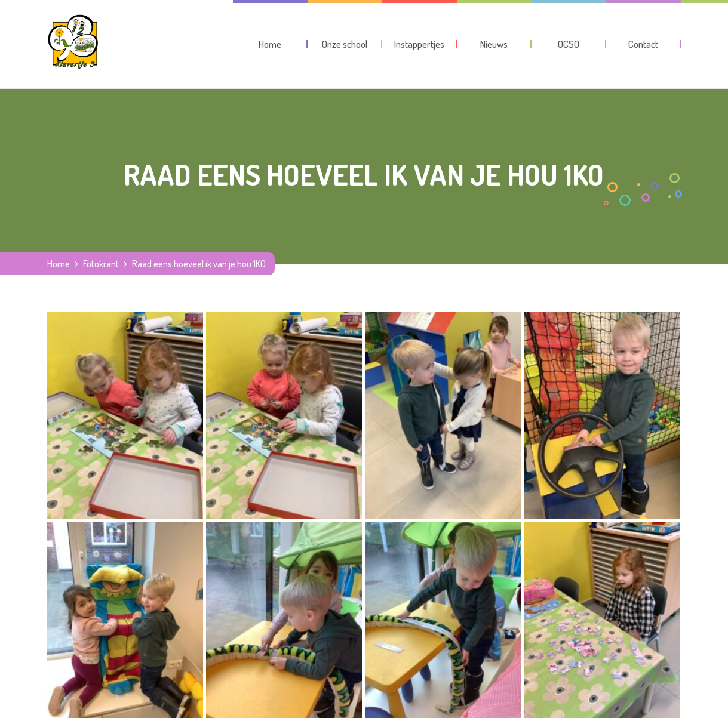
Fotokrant (101, 264)
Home (59, 264)
